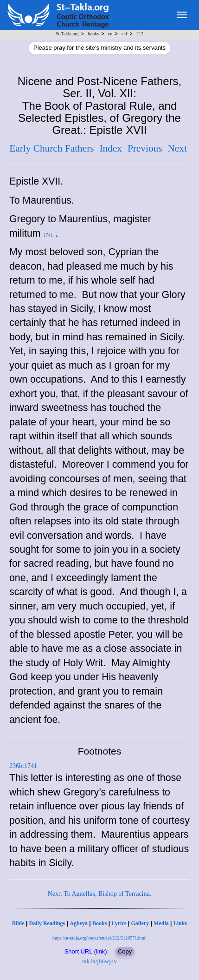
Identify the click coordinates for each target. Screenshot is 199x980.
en (110, 34)
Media (161, 923)
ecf (124, 34)
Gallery (140, 923)
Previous (145, 148)
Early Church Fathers (51, 148)
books (93, 34)
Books (99, 923)
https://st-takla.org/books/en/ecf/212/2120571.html (99, 938)
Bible (18, 923)
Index (111, 148)
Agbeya (79, 923)
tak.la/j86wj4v (99, 961)
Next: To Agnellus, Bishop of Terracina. (99, 894)
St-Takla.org (67, 34)
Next (177, 148)
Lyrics (119, 923)
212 (140, 34)
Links (180, 923)
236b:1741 (23, 766)
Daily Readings (47, 923)
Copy (125, 951)
